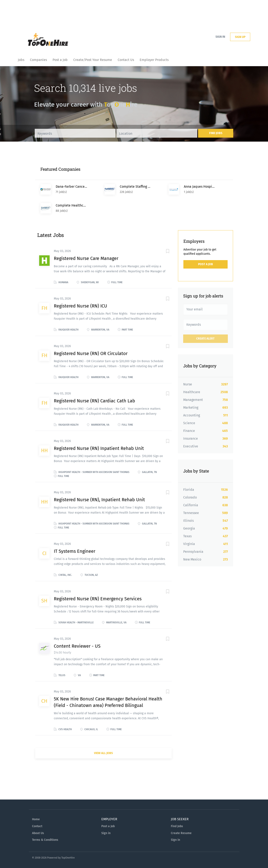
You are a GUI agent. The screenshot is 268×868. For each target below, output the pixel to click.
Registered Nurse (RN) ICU (81, 306)
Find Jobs (216, 133)
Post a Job (206, 264)
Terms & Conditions (45, 840)
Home (36, 819)
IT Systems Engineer (75, 551)
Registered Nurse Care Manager (86, 258)
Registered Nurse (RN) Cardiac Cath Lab (94, 401)
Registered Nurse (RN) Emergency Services (98, 599)
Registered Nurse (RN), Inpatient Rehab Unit (99, 500)
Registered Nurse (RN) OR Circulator (91, 353)
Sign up (240, 37)
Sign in (220, 37)
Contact (37, 826)
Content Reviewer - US (77, 646)
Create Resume (181, 833)
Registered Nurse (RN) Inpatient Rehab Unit (99, 448)
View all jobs (103, 753)
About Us (38, 833)
